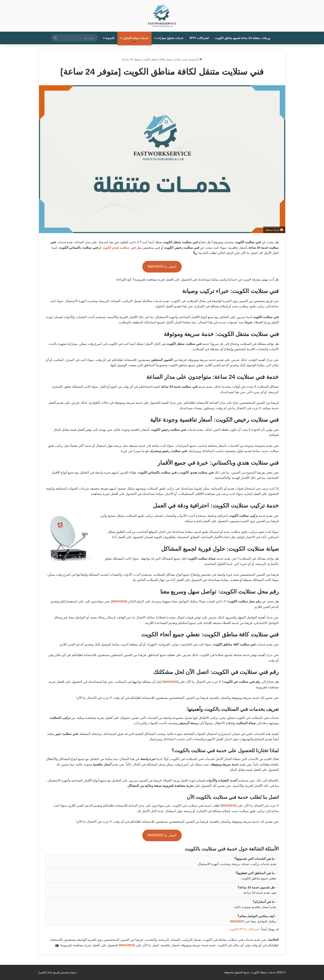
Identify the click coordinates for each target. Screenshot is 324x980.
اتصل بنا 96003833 (162, 267)
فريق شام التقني (49, 972)
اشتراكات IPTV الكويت (244, 929)
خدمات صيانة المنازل (136, 38)
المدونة (110, 38)
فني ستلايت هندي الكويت (119, 248)
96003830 (119, 601)
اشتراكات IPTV (199, 38)
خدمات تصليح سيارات (170, 38)
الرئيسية (195, 59)
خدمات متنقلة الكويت (263, 972)
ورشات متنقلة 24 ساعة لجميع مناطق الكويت (242, 38)
